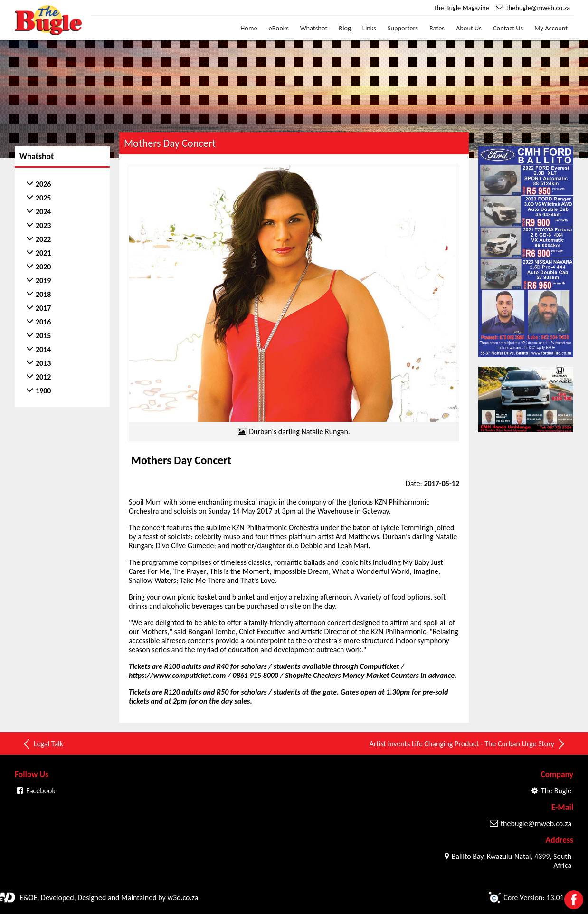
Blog (345, 28)
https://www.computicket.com (177, 675)
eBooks (279, 28)
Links (369, 28)
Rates (437, 28)
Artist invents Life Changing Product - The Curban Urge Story (468, 744)
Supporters (403, 28)
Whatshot (314, 28)
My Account (551, 28)
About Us (469, 28)
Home (249, 28)
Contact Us (508, 28)
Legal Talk (43, 744)
